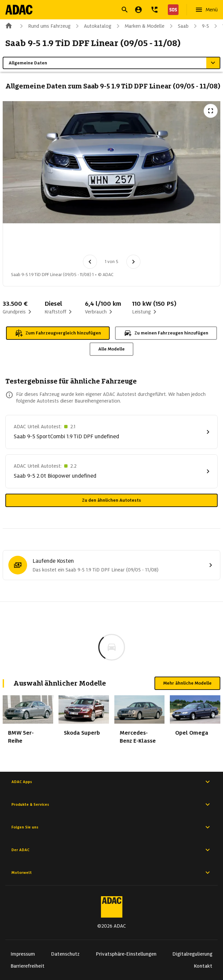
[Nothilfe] (172, 10)
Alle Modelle (112, 349)
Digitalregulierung (192, 954)
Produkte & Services (112, 804)
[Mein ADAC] (138, 10)
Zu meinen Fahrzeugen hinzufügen (166, 333)
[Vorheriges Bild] (90, 262)
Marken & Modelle (139, 26)
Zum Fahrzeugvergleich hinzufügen (58, 333)
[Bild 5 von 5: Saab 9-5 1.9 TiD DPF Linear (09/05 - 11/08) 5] (163, 241)
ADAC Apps (112, 782)
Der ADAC (112, 850)
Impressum (23, 954)
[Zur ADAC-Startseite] (19, 10)
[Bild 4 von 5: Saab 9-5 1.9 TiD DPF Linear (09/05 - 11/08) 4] (129, 241)
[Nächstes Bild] (133, 262)
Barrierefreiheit (28, 966)
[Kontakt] (154, 10)
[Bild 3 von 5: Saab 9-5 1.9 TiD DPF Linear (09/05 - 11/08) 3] (94, 241)
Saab (178, 26)
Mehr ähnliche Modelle (187, 683)
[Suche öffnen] (125, 10)
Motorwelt (112, 873)
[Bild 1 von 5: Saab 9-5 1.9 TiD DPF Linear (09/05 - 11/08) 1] (24, 241)
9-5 (200, 26)
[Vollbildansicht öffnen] (211, 111)
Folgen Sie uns (112, 827)
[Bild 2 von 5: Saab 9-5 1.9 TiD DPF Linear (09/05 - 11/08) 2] (59, 241)
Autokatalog (92, 26)
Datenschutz (65, 954)
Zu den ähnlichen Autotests (112, 500)
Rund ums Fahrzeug (44, 26)
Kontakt (203, 966)
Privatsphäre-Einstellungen (126, 954)
